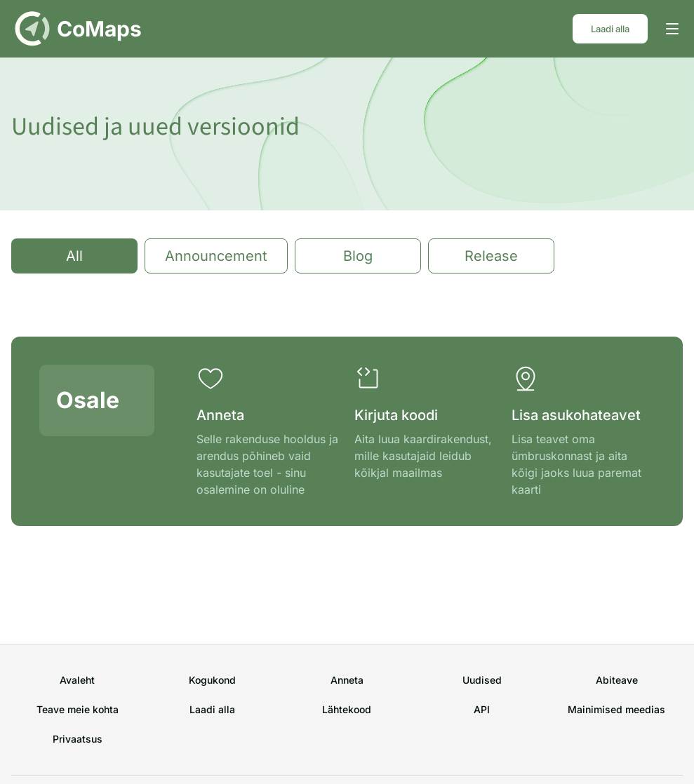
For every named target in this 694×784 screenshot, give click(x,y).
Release (491, 256)
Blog (358, 256)
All (74, 256)
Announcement (216, 256)
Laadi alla (610, 29)
